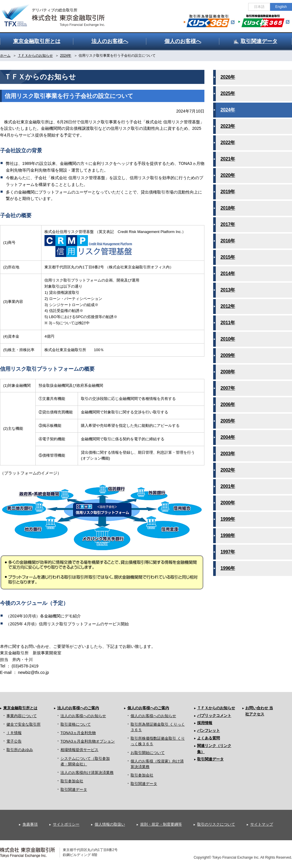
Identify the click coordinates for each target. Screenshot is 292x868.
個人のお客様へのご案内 (148, 708)
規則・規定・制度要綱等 (161, 824)
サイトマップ (262, 824)
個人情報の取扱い (110, 824)
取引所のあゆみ (20, 750)
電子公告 (14, 741)
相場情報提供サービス (79, 750)
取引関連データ (74, 790)
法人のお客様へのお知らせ (83, 716)
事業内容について (22, 716)
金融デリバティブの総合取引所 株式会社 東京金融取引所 (58, 12)
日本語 (259, 7)
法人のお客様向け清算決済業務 (87, 773)
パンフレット (208, 730)
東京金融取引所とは (20, 708)
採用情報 (205, 723)
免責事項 (30, 824)
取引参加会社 (72, 781)
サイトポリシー (66, 824)
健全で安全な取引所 (24, 724)
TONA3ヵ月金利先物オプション (88, 741)
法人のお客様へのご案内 (78, 708)
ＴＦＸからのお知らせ (216, 708)
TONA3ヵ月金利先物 (78, 733)
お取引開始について (148, 753)
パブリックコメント (214, 716)
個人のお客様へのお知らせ (153, 716)
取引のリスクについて (216, 824)
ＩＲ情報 (14, 733)
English (281, 7)
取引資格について (76, 724)
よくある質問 (208, 738)
